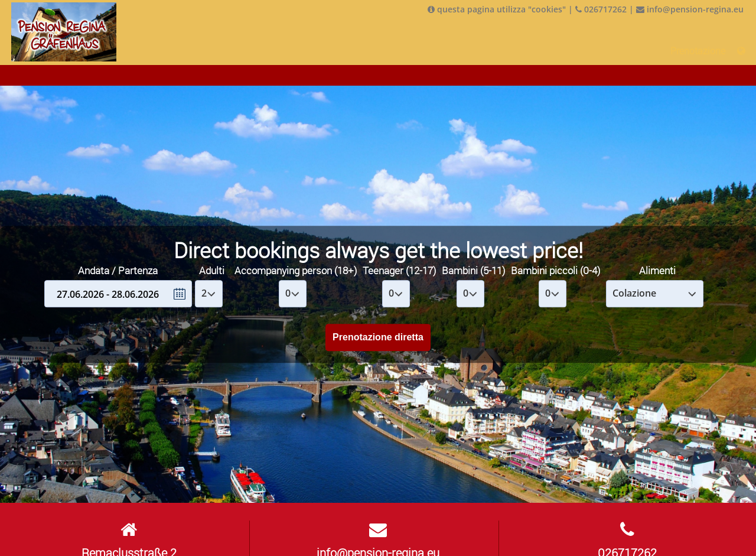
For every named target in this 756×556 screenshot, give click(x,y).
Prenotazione (698, 51)
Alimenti (657, 270)
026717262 (601, 9)
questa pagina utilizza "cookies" (497, 9)
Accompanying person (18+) (296, 270)
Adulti (212, 270)
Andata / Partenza (118, 270)
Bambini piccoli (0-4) (555, 270)
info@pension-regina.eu (690, 9)
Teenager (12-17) (399, 270)
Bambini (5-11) (473, 270)
